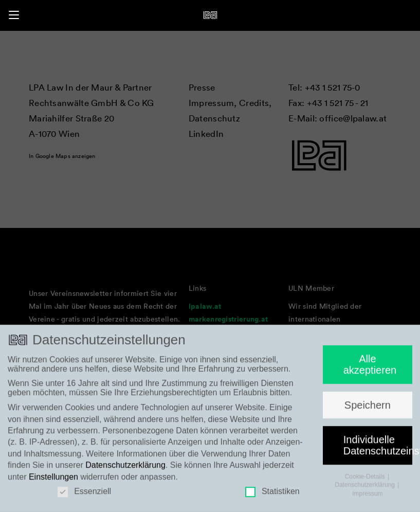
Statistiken (272, 496)
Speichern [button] (368, 409)
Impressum (367, 498)
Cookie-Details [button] (366, 481)
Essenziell (84, 496)
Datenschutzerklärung (125, 470)
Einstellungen (53, 481)
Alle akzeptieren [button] (370, 369)
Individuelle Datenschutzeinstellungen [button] (378, 450)
